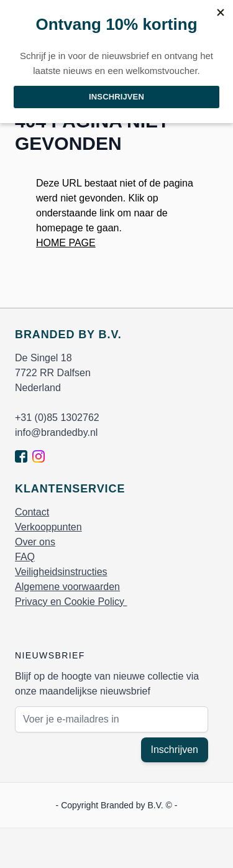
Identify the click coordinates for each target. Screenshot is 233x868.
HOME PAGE (66, 243)
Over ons (35, 542)
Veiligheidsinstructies (61, 572)
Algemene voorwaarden (67, 587)
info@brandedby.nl (56, 432)
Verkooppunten (48, 527)
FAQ (25, 557)
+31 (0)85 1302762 (57, 418)
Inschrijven (175, 750)
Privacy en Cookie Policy (71, 602)
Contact (32, 512)
